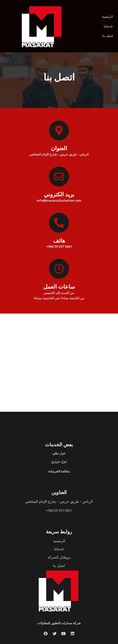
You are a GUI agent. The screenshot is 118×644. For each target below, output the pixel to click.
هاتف (59, 241)
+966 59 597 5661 (59, 511)
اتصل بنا (108, 36)
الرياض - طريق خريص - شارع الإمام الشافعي (59, 501)
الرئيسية (107, 16)
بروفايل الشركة (59, 557)
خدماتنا (108, 26)
